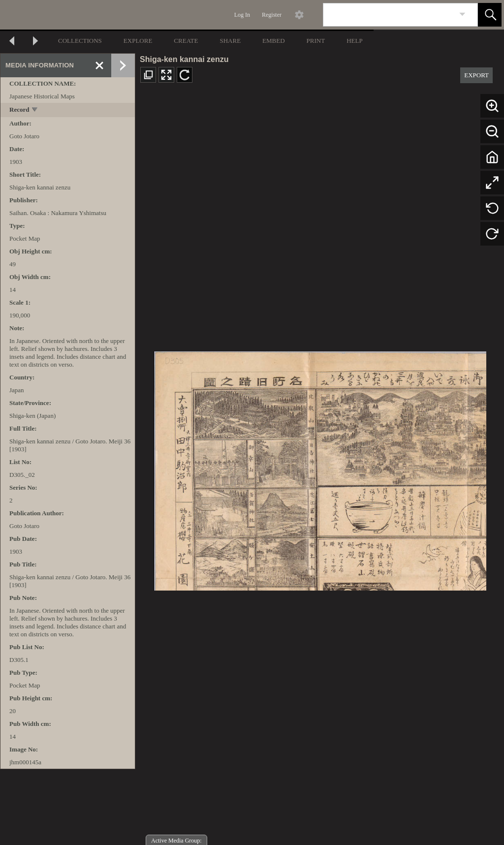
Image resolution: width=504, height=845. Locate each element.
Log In (242, 15)
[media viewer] (320, 468)
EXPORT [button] (476, 75)
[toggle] (35, 110)
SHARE (230, 41)
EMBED (274, 41)
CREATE (186, 41)
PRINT (316, 41)
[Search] (389, 15)
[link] (462, 15)
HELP (355, 41)
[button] (490, 15)
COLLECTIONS (80, 41)
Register (272, 15)
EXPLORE (138, 41)
